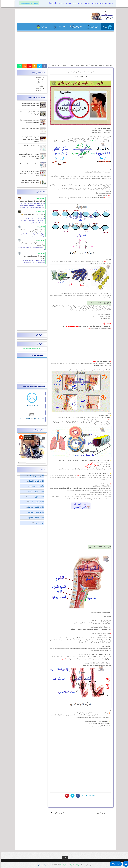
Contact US (48, 865)
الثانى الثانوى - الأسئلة (35, 512)
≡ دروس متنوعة (41, 27)
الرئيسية (106, 27)
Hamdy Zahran (39, 240)
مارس (39, 82)
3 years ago (34, 236)
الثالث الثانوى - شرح (36, 502)
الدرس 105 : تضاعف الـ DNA (30, 146)
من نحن (60, 3)
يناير (40, 86)
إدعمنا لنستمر (107, 3)
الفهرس (86, 3)
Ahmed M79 (40, 227)
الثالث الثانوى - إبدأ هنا (35, 491)
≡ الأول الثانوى (91, 27)
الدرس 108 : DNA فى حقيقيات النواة (27, 163)
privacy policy (41, 865)
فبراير (40, 84)
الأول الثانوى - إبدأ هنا (35, 476)
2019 (39, 77)
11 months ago (21, 207)
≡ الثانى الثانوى (75, 27)
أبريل (40, 80)
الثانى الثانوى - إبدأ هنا (35, 507)
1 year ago (22, 223)
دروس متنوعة (38, 523)
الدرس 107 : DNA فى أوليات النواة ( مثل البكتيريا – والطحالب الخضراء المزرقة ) (28, 156)
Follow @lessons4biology (31, 348)
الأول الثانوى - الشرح (35, 486)
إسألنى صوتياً (52, 3)
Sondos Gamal (39, 212)
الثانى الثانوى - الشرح (80, 77)
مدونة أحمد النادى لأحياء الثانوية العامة (69, 865)
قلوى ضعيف (92, 141)
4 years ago (26, 262)
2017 (39, 91)
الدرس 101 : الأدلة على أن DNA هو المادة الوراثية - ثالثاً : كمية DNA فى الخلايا (27, 174)
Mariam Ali (40, 253)
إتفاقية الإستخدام (96, 3)
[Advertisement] (64, 48)
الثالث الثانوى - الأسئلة (35, 497)
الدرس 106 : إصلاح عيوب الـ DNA (29, 129)
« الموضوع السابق (101, 813)
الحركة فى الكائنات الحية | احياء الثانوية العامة (33, 247)
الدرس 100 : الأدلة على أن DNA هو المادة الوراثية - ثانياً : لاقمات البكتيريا (28, 139)
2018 (39, 88)
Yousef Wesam (39, 198)
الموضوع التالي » (58, 813)
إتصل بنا (67, 3)
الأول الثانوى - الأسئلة (35, 481)
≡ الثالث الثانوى (58, 27)
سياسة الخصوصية (77, 3)
